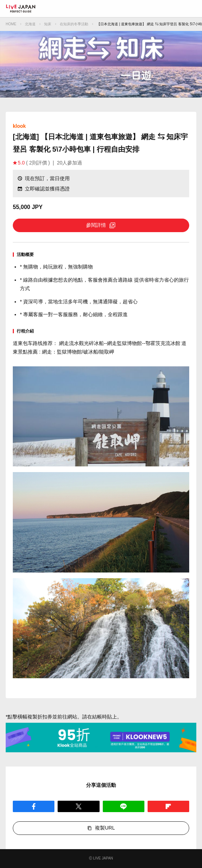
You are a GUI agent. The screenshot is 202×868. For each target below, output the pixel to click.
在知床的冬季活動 (74, 24)
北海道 (30, 24)
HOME (11, 24)
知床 (48, 24)
